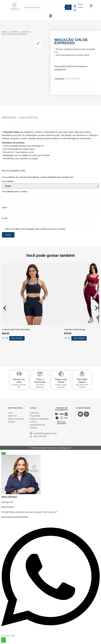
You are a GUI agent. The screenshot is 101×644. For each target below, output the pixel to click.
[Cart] (91, 7)
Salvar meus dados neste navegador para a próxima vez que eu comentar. (35, 229)
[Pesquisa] (68, 7)
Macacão (25, 32)
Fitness (14, 32)
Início (5, 32)
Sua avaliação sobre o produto (15, 192)
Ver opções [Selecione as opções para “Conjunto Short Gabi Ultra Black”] (17, 338)
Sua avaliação (8, 181)
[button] (50, 16)
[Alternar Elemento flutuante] (4, 640)
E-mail (5, 218)
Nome (5, 208)
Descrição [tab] (9, 118)
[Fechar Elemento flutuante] (4, 453)
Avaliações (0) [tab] (28, 118)
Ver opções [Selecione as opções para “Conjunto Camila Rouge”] (79, 338)
